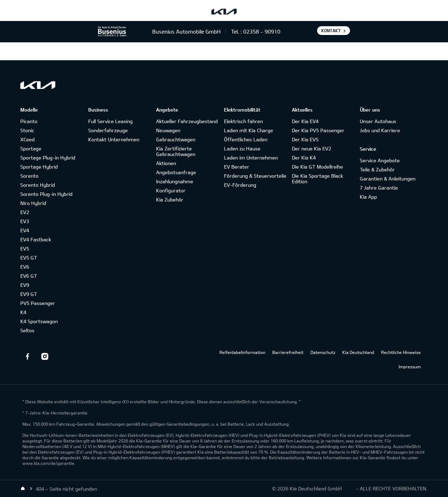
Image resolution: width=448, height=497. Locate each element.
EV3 (25, 221)
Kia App (368, 197)
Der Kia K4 (304, 158)
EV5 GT (29, 258)
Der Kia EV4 (305, 121)
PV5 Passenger (38, 303)
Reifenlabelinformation (242, 352)
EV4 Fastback (36, 239)
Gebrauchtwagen (176, 139)
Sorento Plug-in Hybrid (46, 194)
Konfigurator (171, 190)
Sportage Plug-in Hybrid (48, 158)
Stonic (27, 130)
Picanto (29, 121)
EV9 (25, 285)
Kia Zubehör (170, 200)
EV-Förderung (240, 185)
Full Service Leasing (110, 121)
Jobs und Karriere (380, 130)
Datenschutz (323, 352)
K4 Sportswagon (39, 321)
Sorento (29, 176)
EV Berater (237, 167)
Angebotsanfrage (176, 172)
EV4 (25, 230)
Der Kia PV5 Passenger (318, 130)
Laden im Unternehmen (251, 158)
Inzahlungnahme (175, 181)
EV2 (25, 212)
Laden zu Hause (242, 148)
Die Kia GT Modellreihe (317, 167)
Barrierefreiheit (288, 352)
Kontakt (331, 30)
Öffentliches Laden (246, 139)
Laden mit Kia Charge (248, 130)
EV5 (25, 248)
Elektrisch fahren (243, 121)
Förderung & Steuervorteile (255, 176)
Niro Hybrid (33, 203)
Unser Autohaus (378, 121)
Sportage (31, 148)
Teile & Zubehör (377, 169)
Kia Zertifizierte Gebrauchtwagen (176, 151)
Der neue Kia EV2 (311, 148)
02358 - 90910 (262, 31)
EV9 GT (29, 294)
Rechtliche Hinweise (401, 352)
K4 (23, 312)
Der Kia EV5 (305, 139)
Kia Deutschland (358, 352)
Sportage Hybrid (39, 167)
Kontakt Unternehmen (114, 139)
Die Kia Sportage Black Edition (317, 179)
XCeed (27, 139)
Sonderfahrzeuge (108, 130)
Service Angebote (380, 160)
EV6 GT (29, 276)
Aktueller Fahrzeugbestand (187, 121)
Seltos (27, 330)
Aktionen (166, 163)
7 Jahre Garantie (379, 188)
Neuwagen (168, 130)
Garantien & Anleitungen (388, 179)
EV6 (25, 267)
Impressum (410, 367)
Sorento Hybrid (38, 185)
